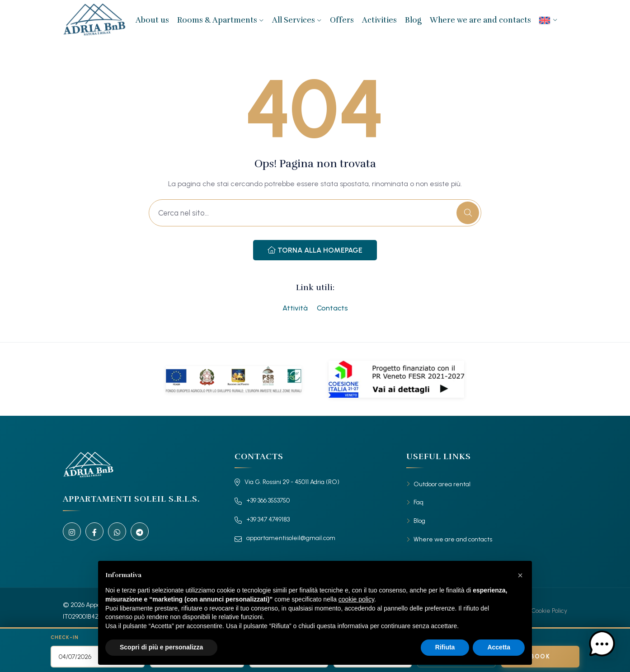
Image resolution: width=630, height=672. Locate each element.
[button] (520, 575)
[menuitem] (548, 20)
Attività (295, 308)
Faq (418, 502)
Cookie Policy (549, 611)
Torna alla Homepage (315, 250)
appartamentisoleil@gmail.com (285, 538)
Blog (413, 20)
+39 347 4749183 (262, 520)
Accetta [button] (499, 647)
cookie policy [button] (356, 599)
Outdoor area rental (442, 484)
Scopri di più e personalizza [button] (161, 647)
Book (540, 656)
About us (152, 20)
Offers (342, 20)
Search (512, 637)
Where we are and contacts (480, 20)
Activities (379, 20)
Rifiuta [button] (445, 647)
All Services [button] (297, 20)
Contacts (332, 308)
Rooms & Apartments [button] (221, 20)
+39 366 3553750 (262, 501)
